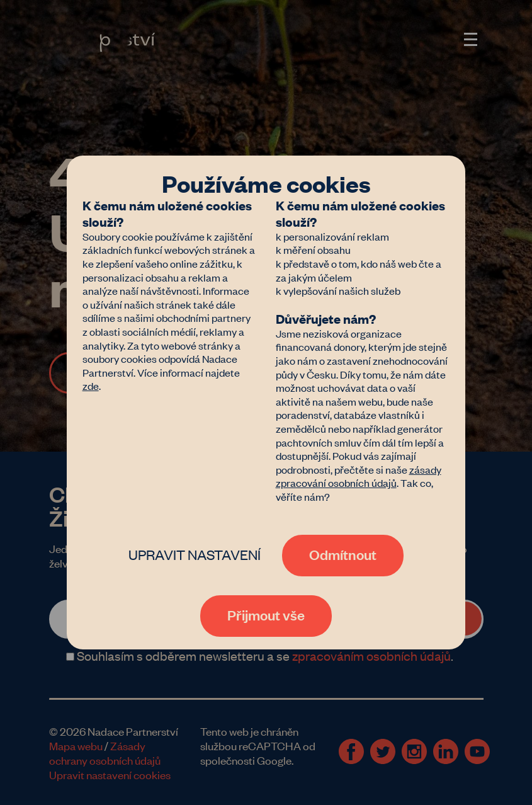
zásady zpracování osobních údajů (359, 476)
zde (91, 385)
